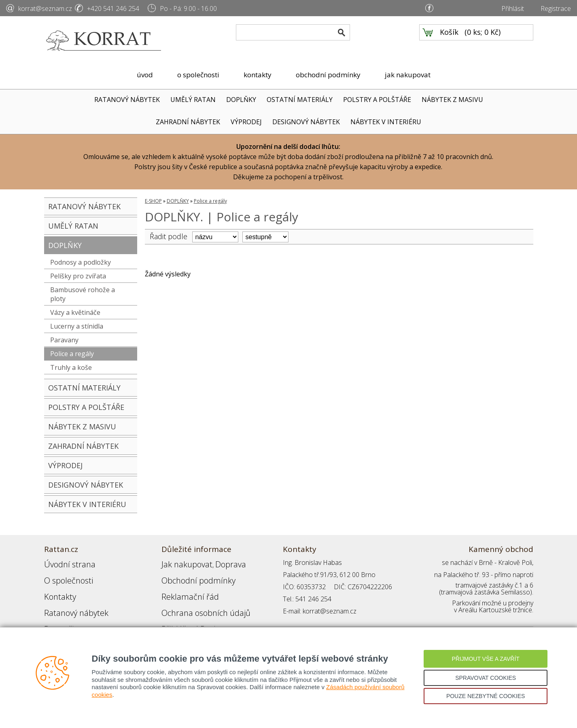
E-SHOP (153, 201)
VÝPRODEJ (246, 122)
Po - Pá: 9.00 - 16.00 (188, 8)
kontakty (258, 75)
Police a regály (72, 354)
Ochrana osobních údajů (197, 599)
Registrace (556, 8)
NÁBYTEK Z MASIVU (452, 100)
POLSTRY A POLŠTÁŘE (377, 100)
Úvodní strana (64, 562)
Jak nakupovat (181, 562)
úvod (145, 75)
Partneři (56, 611)
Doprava (216, 562)
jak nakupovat (408, 75)
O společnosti (64, 575)
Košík (449, 41)
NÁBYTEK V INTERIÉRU (386, 122)
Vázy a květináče (75, 312)
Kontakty (57, 587)
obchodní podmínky (328, 75)
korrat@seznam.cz (45, 8)
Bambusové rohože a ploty (83, 294)
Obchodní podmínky (190, 575)
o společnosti (198, 75)
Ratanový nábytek (69, 599)
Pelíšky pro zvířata (78, 276)
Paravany (64, 340)
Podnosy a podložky (81, 262)
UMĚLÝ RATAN (193, 100)
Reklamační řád (183, 587)
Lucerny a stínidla (77, 326)
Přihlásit (513, 8)
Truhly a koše (71, 367)
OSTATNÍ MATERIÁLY (300, 100)
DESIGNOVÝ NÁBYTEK (306, 122)
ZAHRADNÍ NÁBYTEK (188, 122)
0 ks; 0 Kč (483, 41)
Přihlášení (175, 611)
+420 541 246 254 (113, 8)
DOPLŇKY (241, 100)
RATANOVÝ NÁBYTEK (127, 100)
